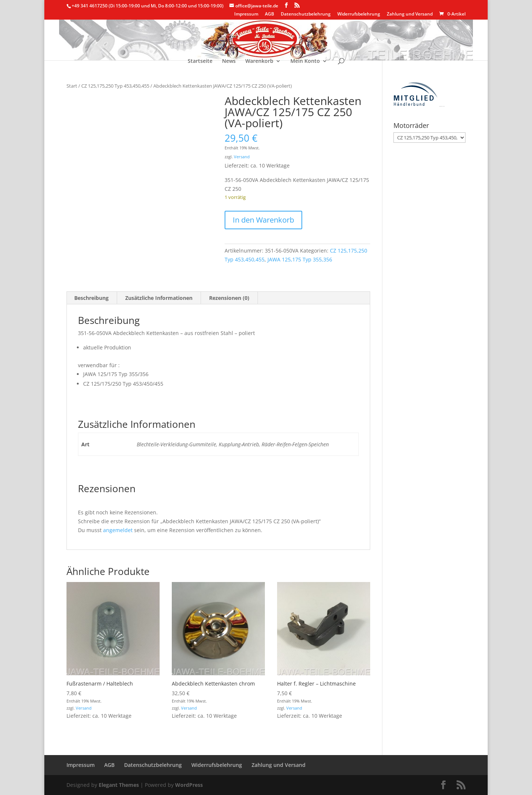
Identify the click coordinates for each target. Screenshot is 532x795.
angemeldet (118, 530)
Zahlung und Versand (410, 14)
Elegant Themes (119, 785)
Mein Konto (305, 61)
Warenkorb (259, 61)
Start (72, 86)
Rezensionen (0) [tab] (229, 298)
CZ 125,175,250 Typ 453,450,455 (115, 86)
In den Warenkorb (263, 220)
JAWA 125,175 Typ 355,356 (300, 259)
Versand (242, 157)
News (229, 61)
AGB (270, 14)
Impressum (246, 14)
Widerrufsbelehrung (359, 14)
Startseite (200, 61)
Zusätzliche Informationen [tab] (159, 298)
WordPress (189, 785)
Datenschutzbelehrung (306, 14)
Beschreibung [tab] (91, 298)
